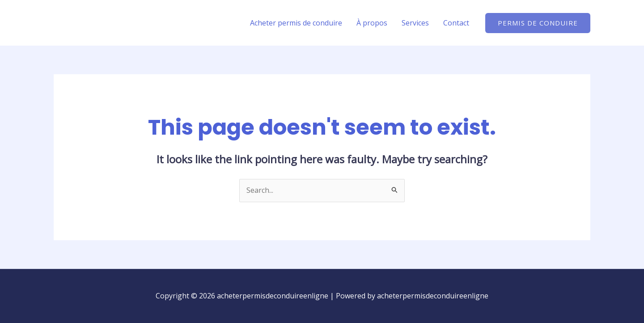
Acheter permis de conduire (296, 23)
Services (415, 23)
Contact (456, 23)
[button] (538, 23)
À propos (372, 23)
